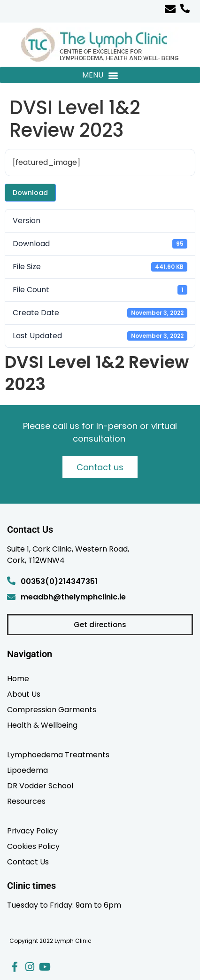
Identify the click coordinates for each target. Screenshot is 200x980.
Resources (26, 801)
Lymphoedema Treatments (58, 754)
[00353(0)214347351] (11, 581)
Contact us (100, 467)
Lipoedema (27, 770)
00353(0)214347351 (59, 581)
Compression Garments (52, 709)
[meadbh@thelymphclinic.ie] (11, 597)
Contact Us (28, 862)
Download (30, 193)
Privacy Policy (32, 831)
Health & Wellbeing (42, 725)
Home (18, 678)
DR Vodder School (40, 786)
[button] (100, 75)
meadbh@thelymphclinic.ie (73, 597)
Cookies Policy (33, 846)
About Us (24, 694)
